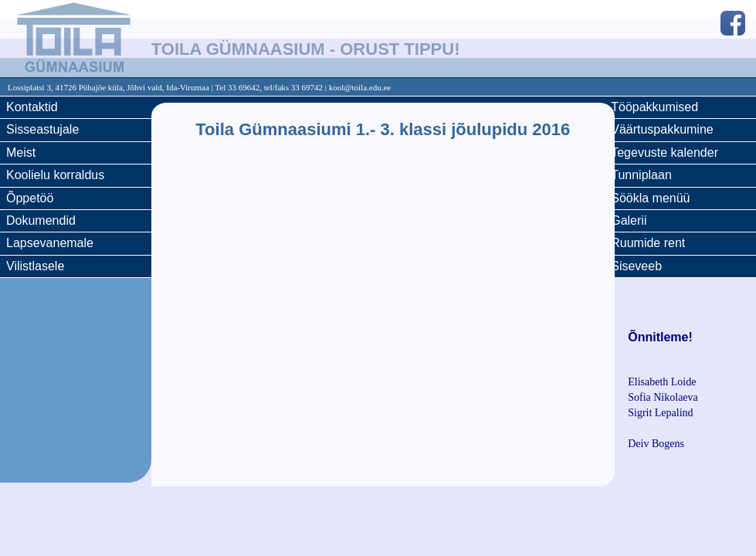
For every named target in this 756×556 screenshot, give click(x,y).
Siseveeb (636, 266)
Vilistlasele (35, 266)
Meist (21, 153)
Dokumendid (41, 220)
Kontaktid (32, 107)
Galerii (629, 220)
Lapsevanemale (50, 243)
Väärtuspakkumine (662, 129)
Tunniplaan (641, 175)
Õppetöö (30, 198)
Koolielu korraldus (55, 175)
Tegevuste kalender (664, 153)
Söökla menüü (650, 198)
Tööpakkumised (654, 107)
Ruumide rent (648, 243)
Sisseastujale (42, 129)
